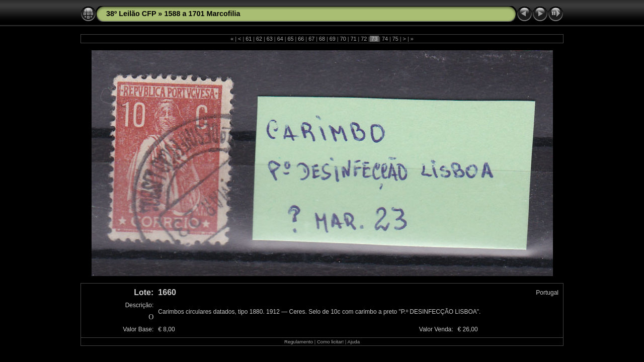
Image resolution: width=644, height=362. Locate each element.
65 (291, 39)
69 (333, 39)
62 (259, 39)
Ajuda (353, 342)
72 (364, 39)
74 (385, 39)
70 (343, 39)
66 (301, 39)
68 (322, 39)
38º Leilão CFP (131, 14)
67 (311, 39)
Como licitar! (330, 342)
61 (249, 39)
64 (280, 39)
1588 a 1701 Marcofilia (202, 14)
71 (353, 39)
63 (270, 39)
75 (395, 39)
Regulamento (299, 342)
